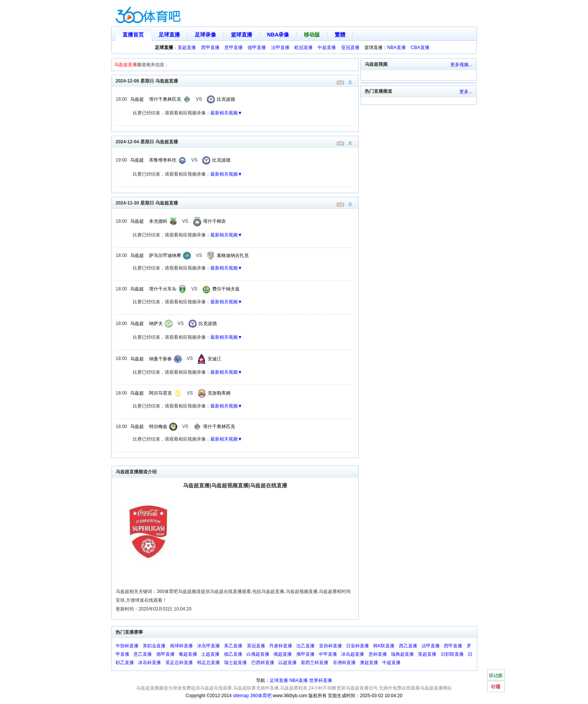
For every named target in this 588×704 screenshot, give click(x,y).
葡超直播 (188, 654)
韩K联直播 (384, 646)
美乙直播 (233, 646)
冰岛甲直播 (208, 646)
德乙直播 (233, 654)
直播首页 (133, 35)
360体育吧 (261, 696)
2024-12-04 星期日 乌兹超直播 (237, 141)
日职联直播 (452, 654)
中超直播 (327, 48)
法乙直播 (305, 646)
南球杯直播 (181, 646)
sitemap (241, 696)
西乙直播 (408, 646)
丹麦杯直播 (281, 646)
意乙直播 (143, 654)
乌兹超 (137, 99)
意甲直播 (234, 48)
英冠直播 (256, 646)
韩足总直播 (208, 663)
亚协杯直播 (331, 646)
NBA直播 (397, 48)
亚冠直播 (350, 48)
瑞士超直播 (235, 663)
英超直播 (187, 48)
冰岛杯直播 (149, 663)
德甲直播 (257, 48)
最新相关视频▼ (226, 113)
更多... (466, 92)
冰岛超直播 (353, 654)
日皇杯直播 (358, 646)
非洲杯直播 (344, 663)
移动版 (312, 35)
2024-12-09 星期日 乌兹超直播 (237, 80)
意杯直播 (378, 654)
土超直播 (210, 654)
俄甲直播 (305, 654)
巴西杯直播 (263, 663)
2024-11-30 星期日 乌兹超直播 (237, 202)
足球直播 (169, 35)
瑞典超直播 (402, 654)
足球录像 (205, 35)
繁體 (340, 35)
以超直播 (288, 663)
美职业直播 (154, 646)
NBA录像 (278, 35)
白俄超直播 (258, 654)
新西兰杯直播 (315, 663)
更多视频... (461, 65)
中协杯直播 (127, 646)
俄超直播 (283, 654)
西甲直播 (210, 48)
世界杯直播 (321, 680)
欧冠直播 (304, 48)
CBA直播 (420, 48)
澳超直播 (369, 663)
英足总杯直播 (179, 663)
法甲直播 (280, 48)
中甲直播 (328, 654)
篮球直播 (242, 35)
